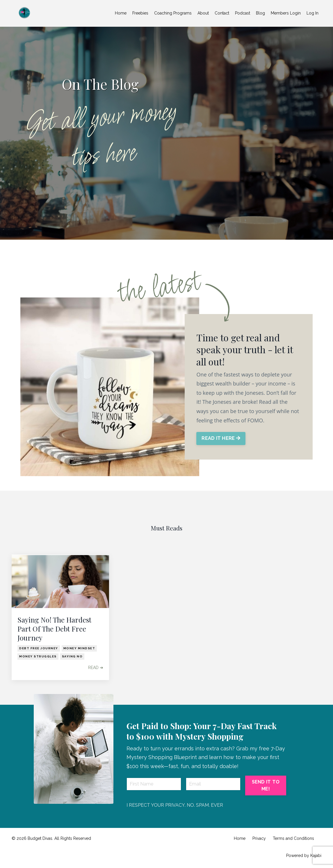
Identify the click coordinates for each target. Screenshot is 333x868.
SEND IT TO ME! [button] (266, 785)
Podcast (243, 13)
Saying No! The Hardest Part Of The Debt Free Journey (54, 629)
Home (121, 13)
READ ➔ (96, 668)
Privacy (259, 838)
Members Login (286, 13)
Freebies (140, 13)
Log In (312, 13)
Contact (222, 13)
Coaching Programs (173, 13)
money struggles (38, 656)
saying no (72, 656)
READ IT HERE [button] (221, 438)
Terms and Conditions (293, 838)
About (203, 13)
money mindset (79, 648)
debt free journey (39, 648)
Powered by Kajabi (304, 856)
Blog (260, 13)
